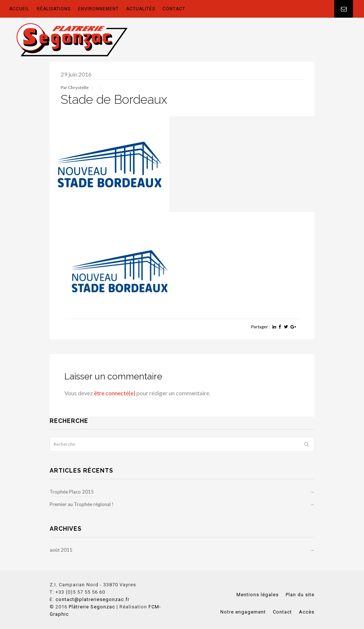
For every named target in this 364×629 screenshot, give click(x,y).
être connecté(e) (115, 393)
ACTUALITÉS (141, 9)
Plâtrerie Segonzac (92, 607)
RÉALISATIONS (54, 9)
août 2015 (61, 550)
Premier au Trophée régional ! (82, 504)
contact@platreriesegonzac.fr (92, 599)
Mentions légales (258, 595)
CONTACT (174, 9)
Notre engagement (243, 612)
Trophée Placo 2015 (72, 492)
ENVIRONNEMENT (98, 9)
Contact (282, 612)
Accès (307, 612)
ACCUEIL (19, 9)
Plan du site (300, 595)
